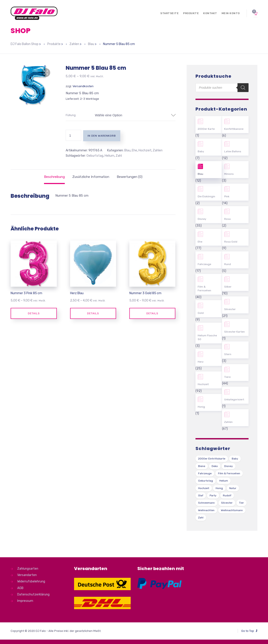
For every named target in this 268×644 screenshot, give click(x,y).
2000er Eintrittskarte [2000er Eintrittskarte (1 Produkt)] (212, 459)
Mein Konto (231, 13)
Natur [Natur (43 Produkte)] (233, 488)
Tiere (227, 377)
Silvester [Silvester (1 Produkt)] (227, 503)
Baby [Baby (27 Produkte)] (235, 459)
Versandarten (27, 575)
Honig (201, 407)
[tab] (54, 177)
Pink (227, 196)
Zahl (119, 156)
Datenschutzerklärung (33, 594)
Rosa (227, 219)
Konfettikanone (234, 129)
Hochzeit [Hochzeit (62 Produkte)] (204, 488)
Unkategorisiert (234, 399)
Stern (228, 354)
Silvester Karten (234, 332)
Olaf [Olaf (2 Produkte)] (201, 495)
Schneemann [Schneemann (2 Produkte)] (206, 503)
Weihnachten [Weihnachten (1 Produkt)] (206, 510)
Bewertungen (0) (130, 177)
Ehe (134, 150)
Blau (127, 150)
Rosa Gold (231, 242)
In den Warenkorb (102, 136)
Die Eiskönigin (206, 196)
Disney (202, 219)
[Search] (243, 88)
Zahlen (158, 150)
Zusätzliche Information (91, 177)
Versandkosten (83, 86)
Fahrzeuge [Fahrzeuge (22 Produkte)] (205, 473)
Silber (228, 287)
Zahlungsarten (28, 569)
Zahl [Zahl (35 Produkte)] (201, 518)
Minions (229, 174)
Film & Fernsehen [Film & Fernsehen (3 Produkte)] (229, 473)
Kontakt (210, 13)
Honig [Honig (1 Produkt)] (219, 488)
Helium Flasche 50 (207, 337)
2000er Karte (206, 129)
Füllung (71, 115)
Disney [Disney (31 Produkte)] (229, 466)
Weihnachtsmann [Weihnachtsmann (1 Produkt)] (232, 510)
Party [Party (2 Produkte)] (213, 495)
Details (34, 313)
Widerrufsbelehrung (31, 581)
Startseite (169, 13)
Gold (201, 313)
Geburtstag (95, 156)
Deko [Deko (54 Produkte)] (215, 466)
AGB (20, 588)
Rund (228, 264)
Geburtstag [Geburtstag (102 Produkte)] (206, 481)
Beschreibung (54, 177)
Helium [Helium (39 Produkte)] (224, 481)
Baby (201, 151)
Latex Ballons (233, 151)
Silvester (230, 309)
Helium (109, 156)
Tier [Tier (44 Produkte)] (241, 503)
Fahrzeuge (204, 264)
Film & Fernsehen (204, 289)
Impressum (25, 601)
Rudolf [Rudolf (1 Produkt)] (227, 495)
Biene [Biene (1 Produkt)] (202, 466)
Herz (201, 362)
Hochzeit (145, 150)
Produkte (191, 13)
